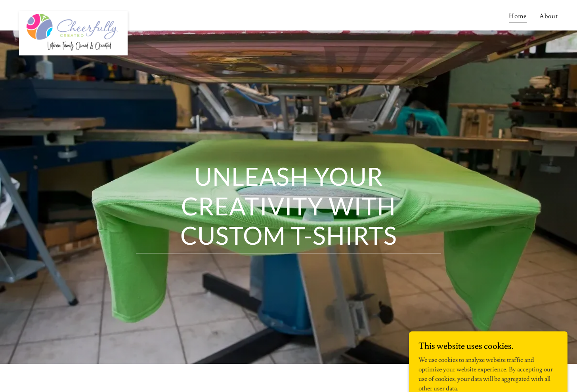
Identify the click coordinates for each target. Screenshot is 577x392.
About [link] (549, 16)
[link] (73, 14)
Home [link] (518, 16)
